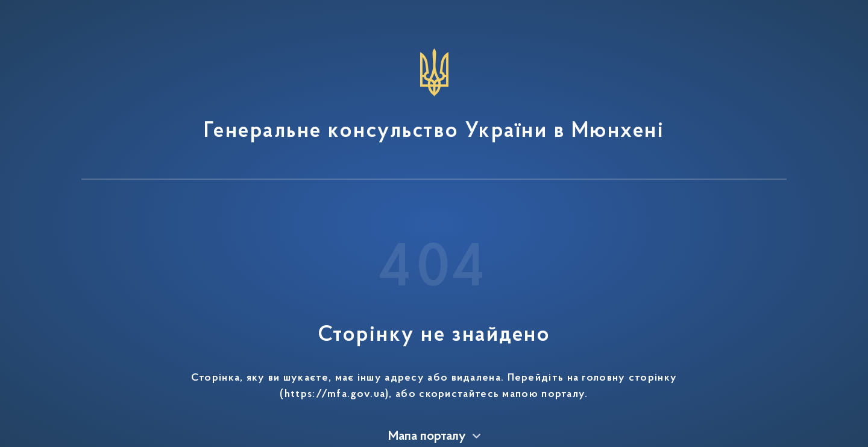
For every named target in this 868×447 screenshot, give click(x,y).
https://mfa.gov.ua (335, 395)
